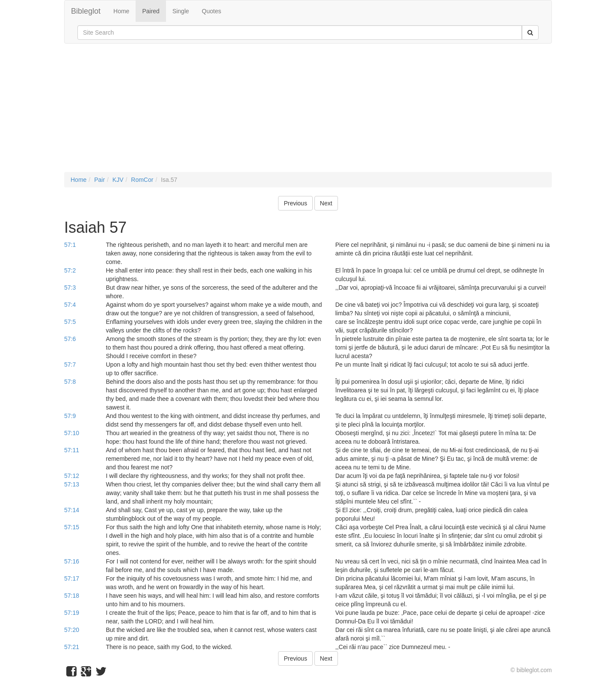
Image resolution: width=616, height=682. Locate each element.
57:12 (72, 476)
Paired (151, 11)
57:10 (72, 433)
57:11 (72, 450)
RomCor (142, 180)
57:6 (70, 339)
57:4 (70, 305)
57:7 (70, 365)
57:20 (72, 630)
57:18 (72, 596)
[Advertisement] (308, 112)
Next (326, 203)
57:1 (70, 245)
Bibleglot (86, 11)
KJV (118, 180)
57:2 (70, 270)
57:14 (72, 510)
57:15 (72, 527)
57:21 (72, 647)
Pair (99, 180)
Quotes (212, 11)
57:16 (72, 561)
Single (181, 11)
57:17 (72, 578)
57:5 (70, 322)
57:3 (70, 288)
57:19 (72, 613)
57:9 (70, 416)
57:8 (70, 382)
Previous (295, 203)
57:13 (72, 484)
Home (121, 11)
